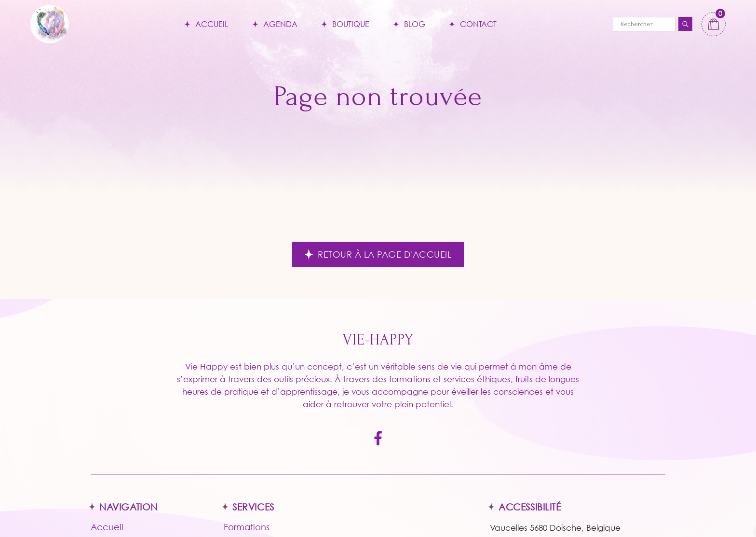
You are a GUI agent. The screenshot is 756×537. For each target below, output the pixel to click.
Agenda (280, 24)
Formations (247, 527)
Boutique (351, 24)
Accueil (212, 24)
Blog (415, 24)
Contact (478, 24)
